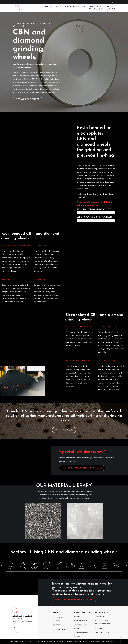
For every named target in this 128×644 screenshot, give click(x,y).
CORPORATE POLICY (60, 629)
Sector (88, 9)
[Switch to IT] (109, 2)
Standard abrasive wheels (101, 7)
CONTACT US (58, 625)
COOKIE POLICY (28, 641)
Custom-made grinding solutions (70, 7)
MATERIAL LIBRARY (102, 633)
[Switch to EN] (113, 2)
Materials (99, 9)
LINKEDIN (15, 628)
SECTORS (98, 628)
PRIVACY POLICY (17, 641)
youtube (15, 632)
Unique (111, 641)
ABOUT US (57, 613)
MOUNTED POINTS (81, 621)
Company (47, 7)
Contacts (111, 9)
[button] (1, 566)
